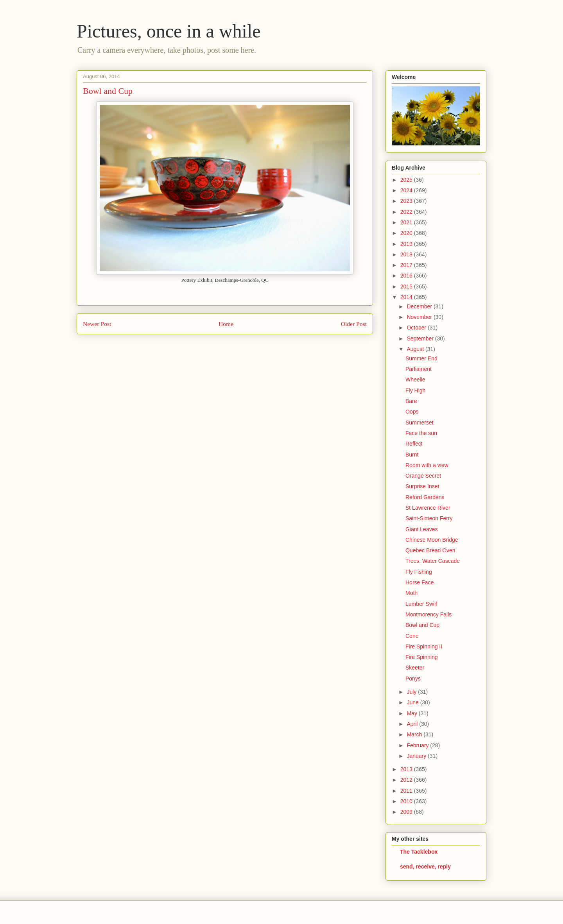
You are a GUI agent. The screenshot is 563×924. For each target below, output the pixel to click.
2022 (407, 212)
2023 (407, 201)
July (412, 692)
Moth (411, 593)
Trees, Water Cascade (433, 561)
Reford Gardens (425, 497)
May (412, 713)
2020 (407, 233)
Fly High (415, 390)
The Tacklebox (419, 852)
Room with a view (427, 465)
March (415, 734)
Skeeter (415, 668)
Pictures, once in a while (169, 31)
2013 (407, 769)
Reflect (414, 444)
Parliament (419, 369)
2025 (407, 180)
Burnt (412, 455)
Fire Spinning (422, 657)
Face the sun (421, 433)
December (420, 306)
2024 (407, 190)
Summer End (421, 358)
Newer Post (97, 324)
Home (226, 324)
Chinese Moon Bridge (432, 540)
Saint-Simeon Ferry (429, 518)
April (413, 724)
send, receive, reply (425, 867)
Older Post (354, 324)
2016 (407, 276)
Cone (412, 636)
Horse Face (420, 582)
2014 (407, 297)
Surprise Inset (422, 486)
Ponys (413, 679)
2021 (407, 222)
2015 (407, 287)
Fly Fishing (419, 572)
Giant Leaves (422, 529)
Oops (412, 412)
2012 (407, 780)
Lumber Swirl (421, 604)
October (417, 328)
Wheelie (415, 380)
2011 (407, 791)
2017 (407, 265)
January (417, 756)
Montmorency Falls (429, 614)
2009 (407, 812)
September (421, 338)
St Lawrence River (428, 508)
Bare (411, 401)
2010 (407, 801)
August (416, 349)
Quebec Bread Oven (430, 550)
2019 (407, 244)
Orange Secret (423, 476)
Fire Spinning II (424, 646)
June (413, 702)
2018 (407, 254)
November (420, 317)
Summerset (420, 423)
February (418, 745)
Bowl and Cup (422, 625)
